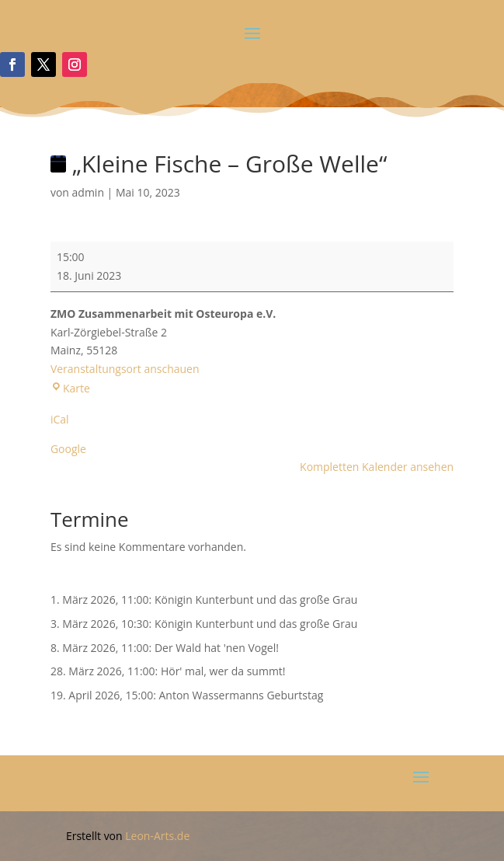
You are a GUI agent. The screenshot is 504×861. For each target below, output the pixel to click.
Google (68, 449)
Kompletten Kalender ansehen (377, 467)
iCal (60, 419)
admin (88, 192)
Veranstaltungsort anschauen (125, 369)
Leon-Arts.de (157, 836)
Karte (70, 388)
